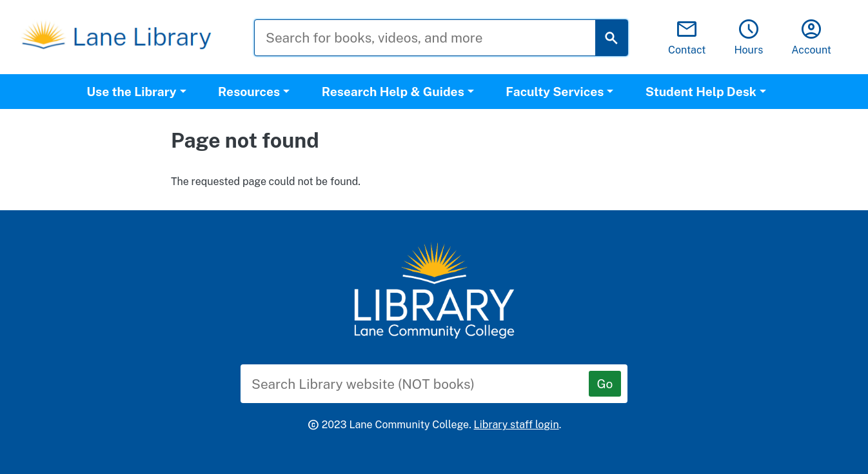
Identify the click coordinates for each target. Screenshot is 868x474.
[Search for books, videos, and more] (435, 38)
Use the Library (131, 92)
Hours (748, 38)
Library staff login (517, 425)
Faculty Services (555, 92)
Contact (687, 38)
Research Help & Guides (393, 92)
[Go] (605, 384)
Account (811, 38)
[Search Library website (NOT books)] (424, 384)
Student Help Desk (701, 92)
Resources (249, 92)
